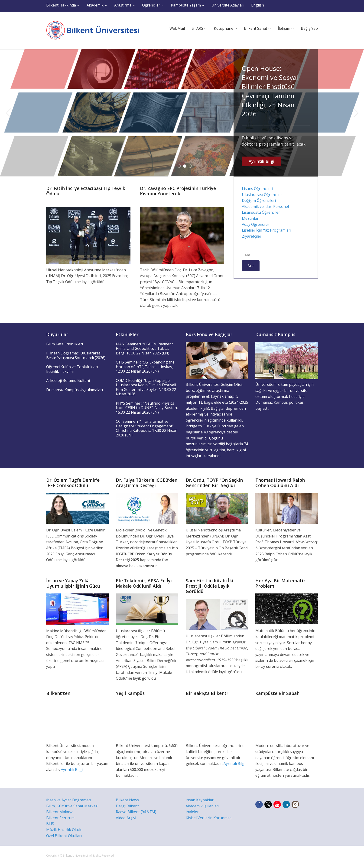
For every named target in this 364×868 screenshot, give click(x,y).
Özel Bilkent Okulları (64, 836)
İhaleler (192, 812)
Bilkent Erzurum (60, 818)
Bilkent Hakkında (61, 5)
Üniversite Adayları (228, 5)
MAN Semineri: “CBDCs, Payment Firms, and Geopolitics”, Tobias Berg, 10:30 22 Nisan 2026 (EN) (144, 349)
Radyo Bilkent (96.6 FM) (136, 812)
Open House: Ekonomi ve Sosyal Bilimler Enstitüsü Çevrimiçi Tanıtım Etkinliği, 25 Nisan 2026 (270, 91)
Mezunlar (250, 218)
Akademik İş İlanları (202, 806)
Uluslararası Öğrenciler (262, 195)
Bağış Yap (309, 28)
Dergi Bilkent (127, 806)
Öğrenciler (151, 5)
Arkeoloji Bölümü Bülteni (68, 380)
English (258, 5)
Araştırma (123, 5)
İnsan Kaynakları (200, 800)
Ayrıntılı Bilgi (262, 161)
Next (356, 113)
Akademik (95, 5)
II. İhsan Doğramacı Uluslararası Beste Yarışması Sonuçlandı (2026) (76, 355)
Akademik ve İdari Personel (265, 206)
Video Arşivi (126, 818)
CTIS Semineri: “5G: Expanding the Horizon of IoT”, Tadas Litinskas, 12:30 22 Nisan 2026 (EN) (145, 367)
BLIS (50, 824)
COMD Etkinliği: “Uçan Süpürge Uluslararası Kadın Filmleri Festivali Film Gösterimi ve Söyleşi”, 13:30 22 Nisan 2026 (146, 387)
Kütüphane (224, 28)
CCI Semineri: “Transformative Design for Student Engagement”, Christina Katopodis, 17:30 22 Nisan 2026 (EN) (147, 428)
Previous (8, 113)
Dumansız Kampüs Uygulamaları (75, 390)
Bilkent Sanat (256, 28)
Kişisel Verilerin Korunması (209, 818)
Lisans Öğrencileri (257, 189)
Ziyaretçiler (252, 236)
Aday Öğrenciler (256, 224)
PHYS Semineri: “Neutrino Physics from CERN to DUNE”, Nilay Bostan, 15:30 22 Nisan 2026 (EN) (147, 408)
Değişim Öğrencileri (259, 200)
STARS (197, 28)
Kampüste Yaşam (186, 5)
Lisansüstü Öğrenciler (261, 212)
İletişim (284, 28)
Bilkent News (127, 800)
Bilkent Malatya (60, 812)
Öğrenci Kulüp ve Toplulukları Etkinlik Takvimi (72, 369)
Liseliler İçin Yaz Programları (266, 230)
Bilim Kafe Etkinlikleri (65, 344)
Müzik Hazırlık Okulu (64, 830)
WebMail (177, 28)
